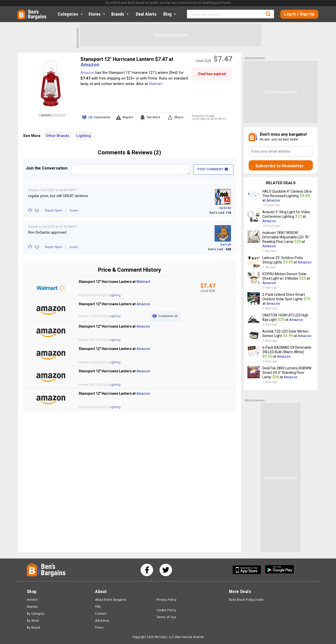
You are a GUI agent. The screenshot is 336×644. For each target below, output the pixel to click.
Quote (74, 211)
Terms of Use (166, 617)
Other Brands (57, 136)
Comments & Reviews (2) (129, 152)
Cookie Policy (166, 610)
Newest (32, 607)
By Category (36, 614)
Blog (170, 14)
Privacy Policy (167, 600)
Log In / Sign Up (299, 14)
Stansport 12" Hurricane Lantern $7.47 (125, 59)
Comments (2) (168, 316)
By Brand (33, 628)
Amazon (90, 65)
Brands (120, 14)
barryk (226, 244)
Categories (71, 14)
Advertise (102, 621)
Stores (97, 14)
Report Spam (54, 211)
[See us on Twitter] (166, 570)
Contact (101, 614)
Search (268, 14)
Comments (99, 117)
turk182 (225, 208)
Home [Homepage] (21, 11)
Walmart (143, 282)
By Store (33, 621)
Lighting (84, 136)
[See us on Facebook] (147, 570)
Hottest (32, 600)
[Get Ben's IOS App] (249, 570)
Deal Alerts (146, 14)
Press (99, 628)
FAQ (98, 607)
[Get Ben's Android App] (280, 570)
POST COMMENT (213, 169)
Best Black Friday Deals (246, 600)
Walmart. (156, 84)
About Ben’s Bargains (111, 600)
